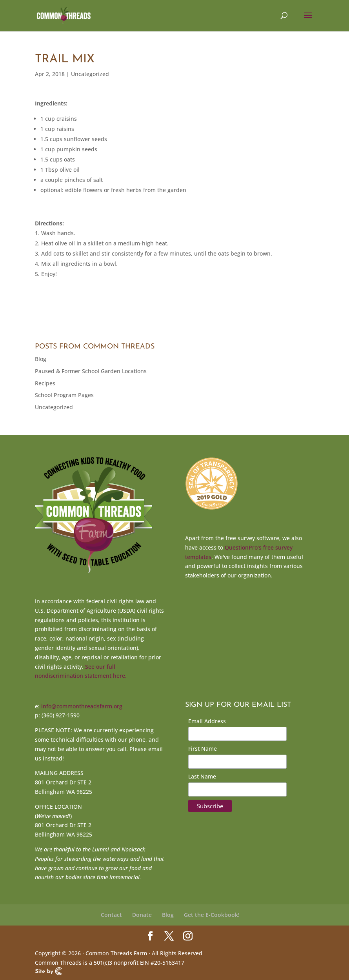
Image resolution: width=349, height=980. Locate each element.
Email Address (207, 721)
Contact (111, 915)
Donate (142, 915)
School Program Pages (64, 395)
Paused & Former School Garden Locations (91, 371)
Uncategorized (90, 74)
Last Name (202, 776)
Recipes (45, 383)
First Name (203, 749)
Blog (41, 359)
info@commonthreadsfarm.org (82, 706)
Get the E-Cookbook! (212, 915)
